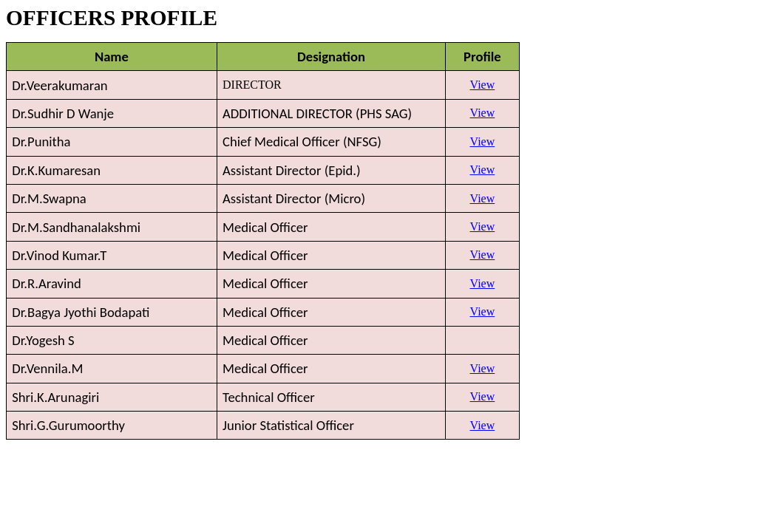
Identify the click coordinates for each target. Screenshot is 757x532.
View (483, 85)
